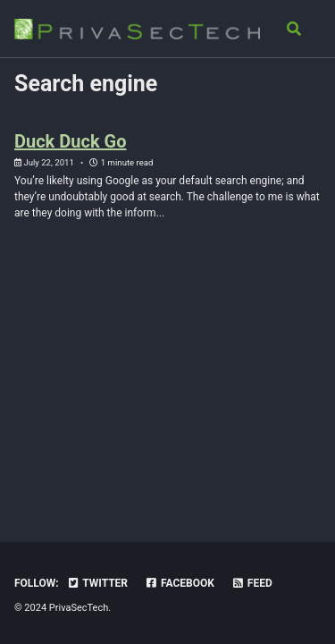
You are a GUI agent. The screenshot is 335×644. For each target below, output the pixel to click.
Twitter (97, 583)
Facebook (180, 583)
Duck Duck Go (70, 141)
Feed (252, 583)
